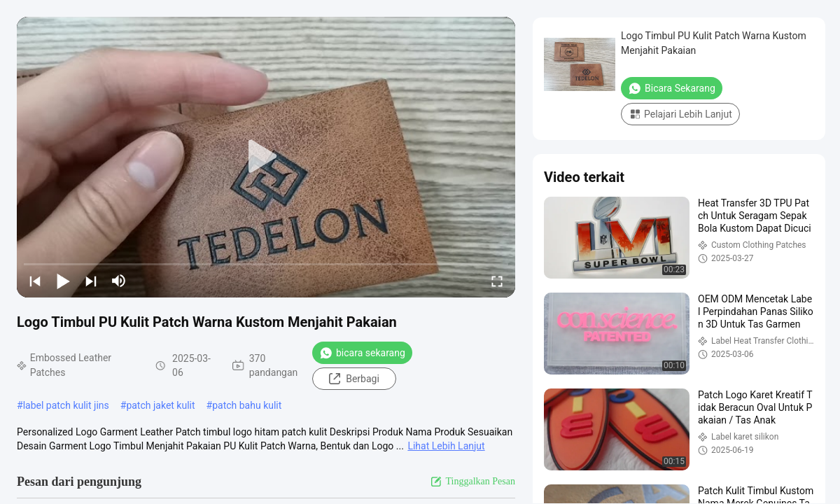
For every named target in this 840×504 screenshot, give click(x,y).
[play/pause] (63, 281)
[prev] (35, 281)
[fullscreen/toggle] (497, 281)
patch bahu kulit (247, 405)
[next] (91, 281)
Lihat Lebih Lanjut (446, 446)
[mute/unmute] (119, 281)
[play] (266, 157)
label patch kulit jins (66, 405)
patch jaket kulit (160, 405)
